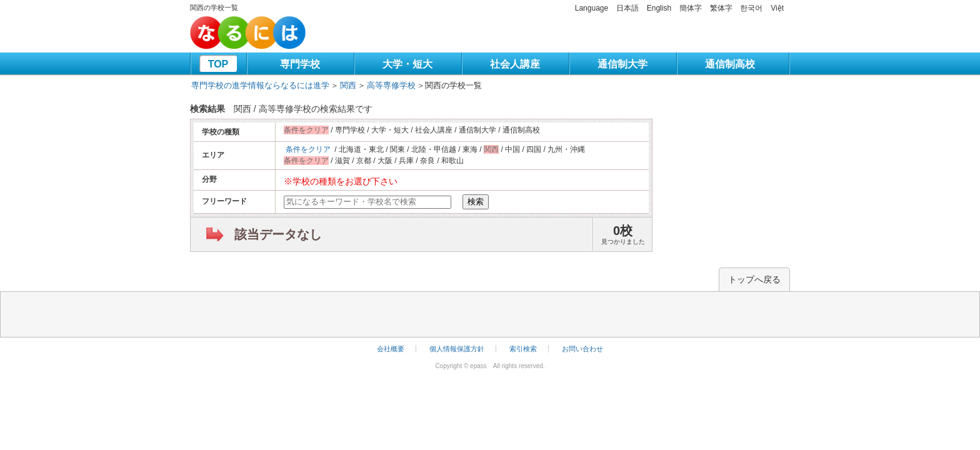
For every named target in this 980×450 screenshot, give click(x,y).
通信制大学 (622, 64)
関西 (348, 85)
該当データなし (278, 234)
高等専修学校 (391, 85)
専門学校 (300, 64)
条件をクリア (308, 149)
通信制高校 (730, 64)
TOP (218, 64)
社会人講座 (515, 64)
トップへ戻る (754, 279)
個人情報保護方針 (457, 349)
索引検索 (523, 349)
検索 (476, 202)
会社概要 (391, 349)
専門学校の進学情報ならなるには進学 (260, 85)
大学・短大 (407, 64)
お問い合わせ (582, 349)
